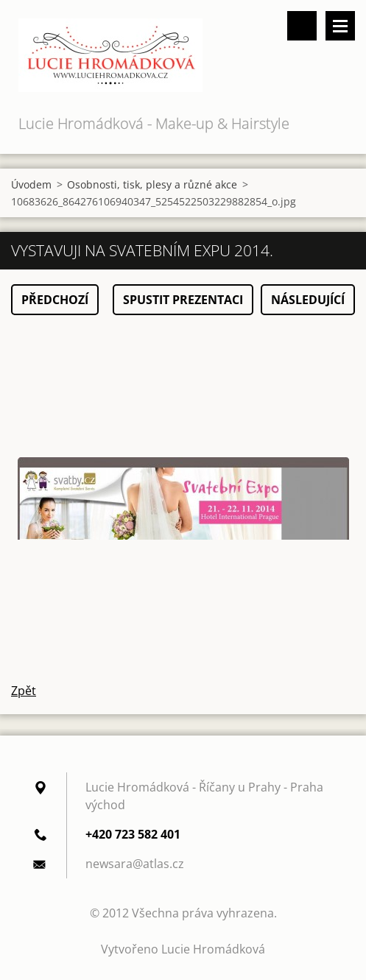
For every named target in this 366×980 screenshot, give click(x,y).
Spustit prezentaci (183, 300)
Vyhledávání (302, 26)
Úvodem (31, 184)
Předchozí (55, 300)
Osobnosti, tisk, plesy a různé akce (152, 184)
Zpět (24, 691)
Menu (340, 26)
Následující (308, 300)
